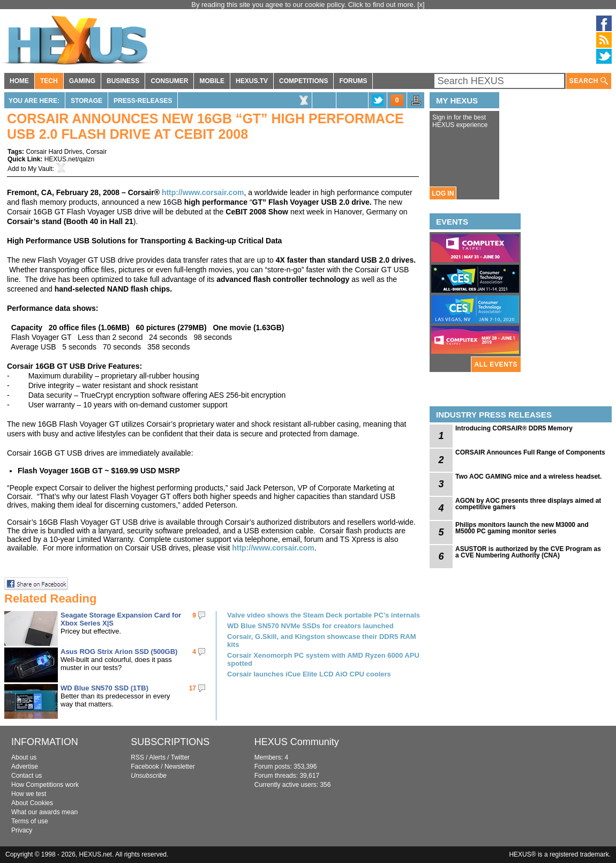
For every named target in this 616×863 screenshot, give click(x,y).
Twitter (180, 757)
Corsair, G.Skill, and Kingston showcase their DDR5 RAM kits (322, 641)
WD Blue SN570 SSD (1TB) (104, 688)
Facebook (145, 767)
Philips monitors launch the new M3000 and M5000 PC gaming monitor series (522, 528)
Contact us (27, 776)
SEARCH (589, 81)
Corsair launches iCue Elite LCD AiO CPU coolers (309, 674)
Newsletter (180, 767)
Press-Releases (143, 101)
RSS (137, 757)
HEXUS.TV (252, 81)
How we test (29, 794)
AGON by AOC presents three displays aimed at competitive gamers (528, 504)
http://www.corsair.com (203, 192)
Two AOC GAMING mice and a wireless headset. (528, 477)
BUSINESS (123, 81)
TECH (49, 81)
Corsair (96, 152)
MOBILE (212, 81)
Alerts (157, 757)
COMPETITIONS (303, 81)
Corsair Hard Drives (54, 152)
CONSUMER (169, 81)
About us (24, 757)
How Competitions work (45, 785)
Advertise (25, 767)
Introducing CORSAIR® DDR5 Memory (514, 428)
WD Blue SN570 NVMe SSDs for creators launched (310, 626)
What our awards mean (44, 812)
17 (193, 688)
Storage (87, 101)
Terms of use (30, 821)
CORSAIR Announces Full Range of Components (530, 452)
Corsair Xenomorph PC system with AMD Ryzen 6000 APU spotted (323, 659)
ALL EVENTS (496, 364)
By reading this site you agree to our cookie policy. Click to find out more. (304, 5)
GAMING (82, 81)
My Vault (40, 169)
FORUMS (353, 81)
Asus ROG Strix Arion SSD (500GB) (119, 652)
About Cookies (32, 803)
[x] (421, 5)
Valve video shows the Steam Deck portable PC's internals (324, 615)
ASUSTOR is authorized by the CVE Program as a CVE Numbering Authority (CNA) (528, 552)
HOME (19, 81)
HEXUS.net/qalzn (69, 159)
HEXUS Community (297, 742)
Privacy (22, 830)
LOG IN (443, 194)
